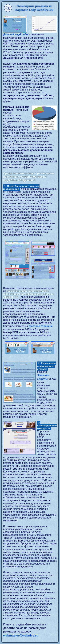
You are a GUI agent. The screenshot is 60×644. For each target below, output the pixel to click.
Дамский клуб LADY (16, 34)
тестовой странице (41, 326)
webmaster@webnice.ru (21, 635)
